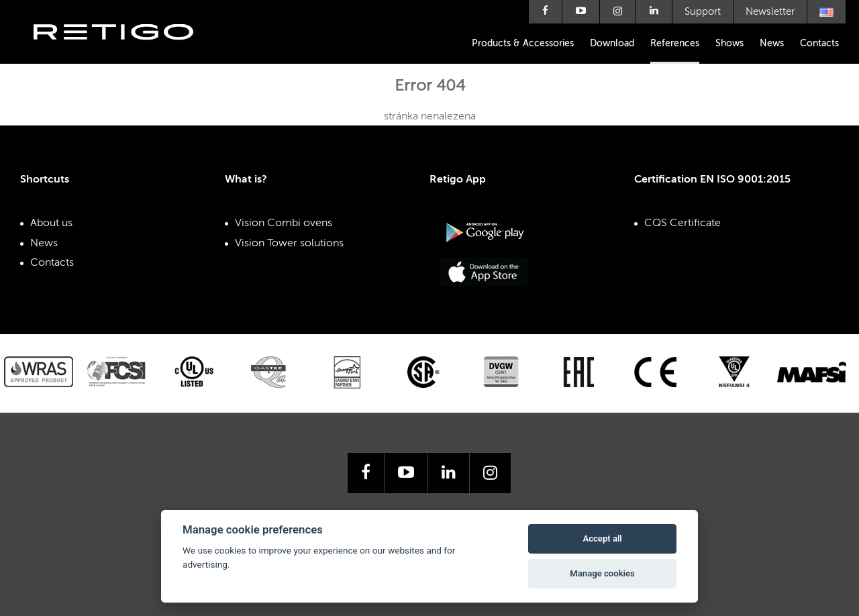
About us (51, 223)
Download (612, 44)
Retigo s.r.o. (124, 52)
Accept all (602, 538)
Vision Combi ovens (284, 223)
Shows (729, 44)
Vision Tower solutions (289, 244)
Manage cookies (602, 573)
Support (703, 12)
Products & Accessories (523, 44)
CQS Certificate (683, 223)
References (675, 44)
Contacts (819, 44)
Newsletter (770, 12)
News (772, 44)
